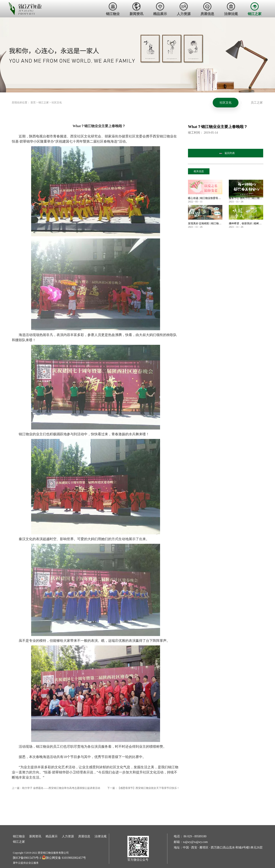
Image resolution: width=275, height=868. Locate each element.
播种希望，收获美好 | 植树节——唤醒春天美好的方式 (246, 223)
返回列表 (230, 153)
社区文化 (57, 102)
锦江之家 (44, 102)
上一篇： (56, 788)
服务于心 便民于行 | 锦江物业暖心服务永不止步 (246, 198)
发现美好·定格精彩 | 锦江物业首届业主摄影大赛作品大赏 (205, 223)
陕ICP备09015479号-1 (27, 858)
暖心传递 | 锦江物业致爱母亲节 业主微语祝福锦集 (205, 198)
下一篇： (143, 788)
